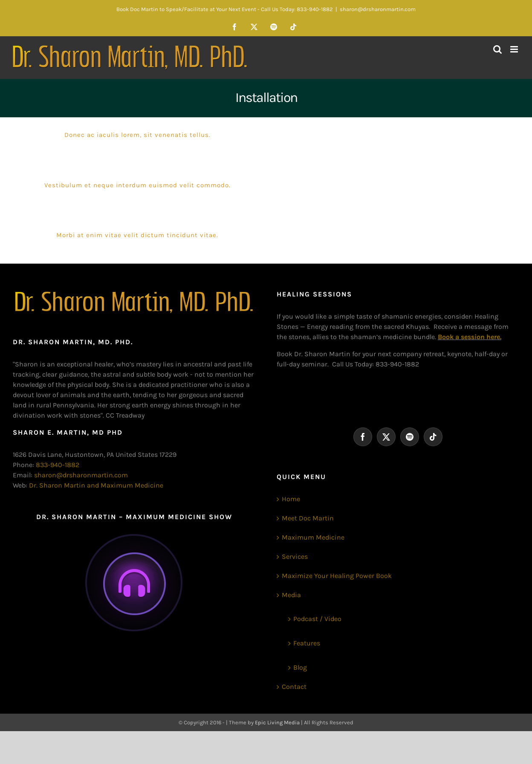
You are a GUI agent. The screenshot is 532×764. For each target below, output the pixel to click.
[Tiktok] (433, 437)
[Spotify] (410, 437)
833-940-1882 (58, 465)
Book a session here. (470, 337)
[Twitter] (386, 437)
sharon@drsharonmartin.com (378, 9)
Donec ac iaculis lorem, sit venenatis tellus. (137, 135)
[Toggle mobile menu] (515, 49)
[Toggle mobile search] (497, 49)
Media (291, 595)
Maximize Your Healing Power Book (337, 576)
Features (307, 643)
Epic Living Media (277, 722)
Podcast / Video (317, 619)
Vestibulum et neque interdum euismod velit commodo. (137, 185)
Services (295, 556)
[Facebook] (363, 437)
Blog (300, 667)
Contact (294, 687)
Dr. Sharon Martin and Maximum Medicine (96, 485)
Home (291, 499)
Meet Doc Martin (308, 518)
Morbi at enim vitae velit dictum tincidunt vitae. (137, 235)
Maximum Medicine (313, 537)
